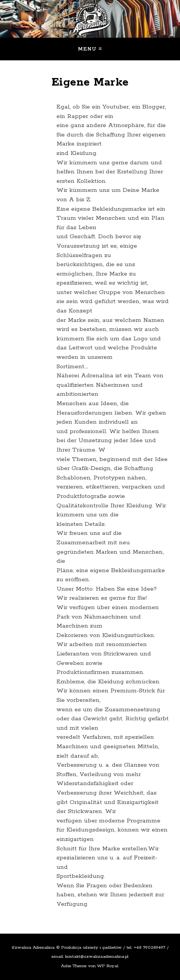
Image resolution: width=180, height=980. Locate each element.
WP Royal (108, 966)
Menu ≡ (90, 49)
